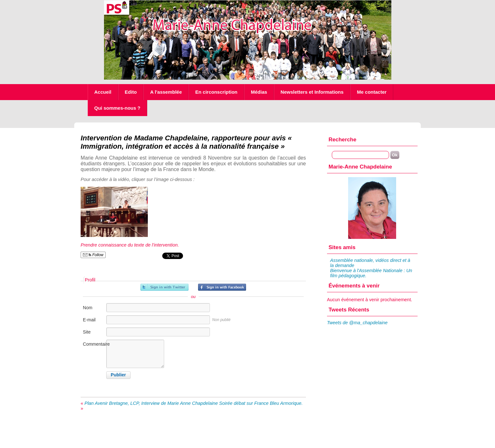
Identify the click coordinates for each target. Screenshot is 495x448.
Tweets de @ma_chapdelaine (357, 323)
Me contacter (372, 92)
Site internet (90, 335)
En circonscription (216, 92)
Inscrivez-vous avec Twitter (164, 287)
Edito (131, 92)
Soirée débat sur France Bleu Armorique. (261, 403)
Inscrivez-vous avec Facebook (222, 287)
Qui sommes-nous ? (117, 108)
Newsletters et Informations (312, 92)
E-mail (89, 320)
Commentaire (94, 344)
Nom (88, 308)
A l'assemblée (166, 92)
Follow (93, 255)
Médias (259, 92)
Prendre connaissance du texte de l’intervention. (130, 245)
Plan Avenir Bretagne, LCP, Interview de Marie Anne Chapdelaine (151, 403)
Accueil (103, 92)
